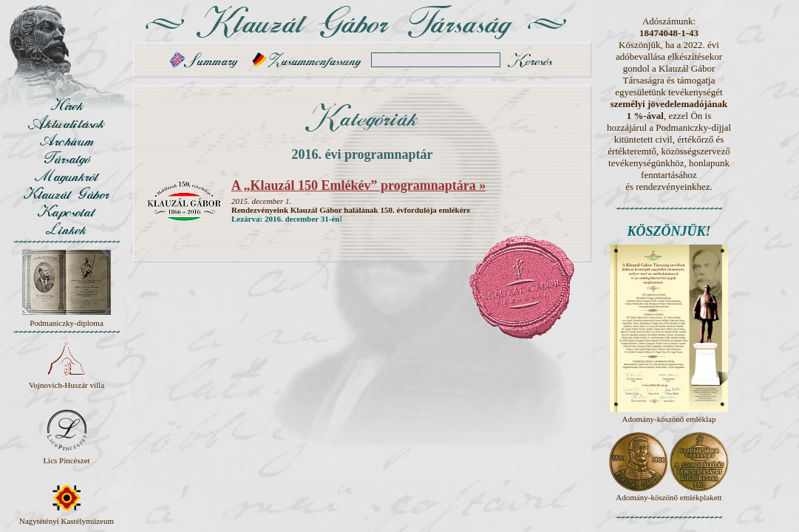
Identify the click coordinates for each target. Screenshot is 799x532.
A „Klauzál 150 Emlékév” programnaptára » (358, 185)
